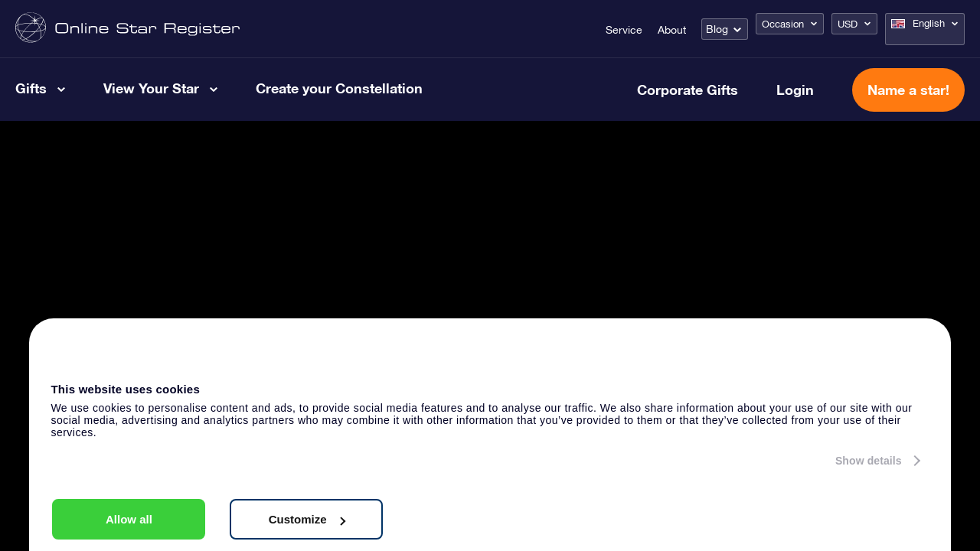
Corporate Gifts (688, 90)
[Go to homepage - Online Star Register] (127, 29)
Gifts (31, 88)
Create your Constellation (339, 88)
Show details (869, 461)
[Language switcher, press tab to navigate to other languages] (925, 29)
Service (624, 30)
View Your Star (151, 88)
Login (795, 90)
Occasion (783, 24)
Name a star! (908, 90)
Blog (717, 29)
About (672, 30)
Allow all (129, 519)
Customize (307, 519)
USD (848, 24)
